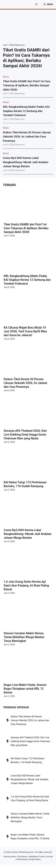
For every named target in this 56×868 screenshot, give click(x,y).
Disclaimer (22, 856)
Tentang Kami (10, 856)
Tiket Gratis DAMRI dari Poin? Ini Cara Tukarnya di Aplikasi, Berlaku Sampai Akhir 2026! (26, 58)
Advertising (22, 859)
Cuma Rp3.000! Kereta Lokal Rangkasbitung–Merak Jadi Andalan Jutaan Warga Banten (26, 162)
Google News (35, 859)
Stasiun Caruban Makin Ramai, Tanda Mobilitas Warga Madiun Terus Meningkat (24, 637)
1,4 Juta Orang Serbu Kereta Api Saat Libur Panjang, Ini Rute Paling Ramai (26, 585)
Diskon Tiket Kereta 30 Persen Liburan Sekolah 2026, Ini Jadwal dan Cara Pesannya (27, 137)
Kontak (50, 856)
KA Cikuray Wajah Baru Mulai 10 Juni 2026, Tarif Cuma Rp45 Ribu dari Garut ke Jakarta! (25, 331)
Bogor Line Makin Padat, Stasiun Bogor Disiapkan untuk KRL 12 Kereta (25, 689)
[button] (36, 4)
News (6, 77)
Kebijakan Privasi (37, 856)
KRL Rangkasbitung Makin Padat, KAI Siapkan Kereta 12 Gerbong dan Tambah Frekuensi (26, 111)
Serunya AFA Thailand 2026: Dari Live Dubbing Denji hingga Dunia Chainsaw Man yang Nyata (25, 435)
